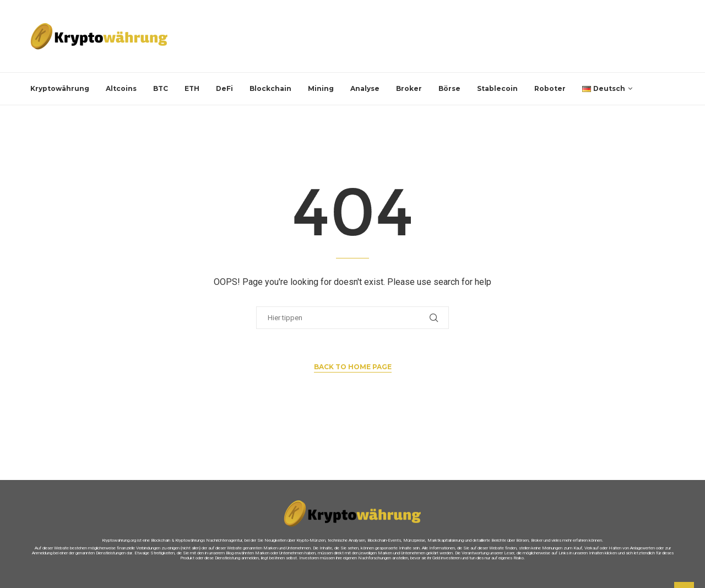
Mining (321, 88)
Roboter (550, 88)
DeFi (224, 88)
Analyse (365, 88)
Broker (409, 88)
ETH (192, 88)
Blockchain (270, 88)
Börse (449, 88)
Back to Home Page (353, 367)
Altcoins (121, 88)
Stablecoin (497, 88)
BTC (161, 88)
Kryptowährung (60, 88)
